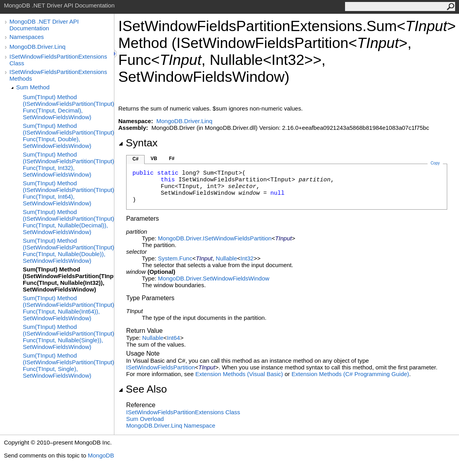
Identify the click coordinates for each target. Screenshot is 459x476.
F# (172, 159)
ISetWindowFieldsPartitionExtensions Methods (58, 75)
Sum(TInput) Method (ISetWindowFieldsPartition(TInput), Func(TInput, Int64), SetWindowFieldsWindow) (68, 193)
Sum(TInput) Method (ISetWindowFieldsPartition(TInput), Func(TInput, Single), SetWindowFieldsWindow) (68, 365)
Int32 (247, 258)
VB (154, 159)
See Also (143, 389)
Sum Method (33, 87)
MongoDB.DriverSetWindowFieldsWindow (214, 278)
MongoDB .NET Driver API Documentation (44, 25)
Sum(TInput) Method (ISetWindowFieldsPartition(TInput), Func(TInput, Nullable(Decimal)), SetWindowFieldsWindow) (68, 222)
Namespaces (27, 37)
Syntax (138, 143)
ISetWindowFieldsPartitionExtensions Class (58, 60)
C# (135, 159)
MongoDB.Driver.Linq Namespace (171, 425)
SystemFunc (175, 258)
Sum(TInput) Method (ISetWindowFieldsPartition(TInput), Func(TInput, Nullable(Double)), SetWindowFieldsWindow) (68, 251)
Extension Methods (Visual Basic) (239, 374)
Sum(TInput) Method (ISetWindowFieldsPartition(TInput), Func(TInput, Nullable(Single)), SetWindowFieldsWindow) (68, 337)
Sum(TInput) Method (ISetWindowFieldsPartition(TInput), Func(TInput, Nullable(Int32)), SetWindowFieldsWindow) (68, 279)
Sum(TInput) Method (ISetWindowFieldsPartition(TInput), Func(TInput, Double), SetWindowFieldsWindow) (68, 136)
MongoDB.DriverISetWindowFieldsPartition (215, 238)
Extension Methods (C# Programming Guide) (350, 374)
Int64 (174, 338)
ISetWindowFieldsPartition (161, 367)
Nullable (226, 258)
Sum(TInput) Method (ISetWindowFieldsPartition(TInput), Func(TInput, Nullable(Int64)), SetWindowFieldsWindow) (68, 308)
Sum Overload (145, 419)
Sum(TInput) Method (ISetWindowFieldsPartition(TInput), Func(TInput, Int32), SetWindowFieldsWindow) (68, 164)
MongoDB (101, 455)
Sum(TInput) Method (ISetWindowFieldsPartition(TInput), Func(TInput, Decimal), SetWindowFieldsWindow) (68, 107)
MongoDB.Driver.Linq (38, 47)
